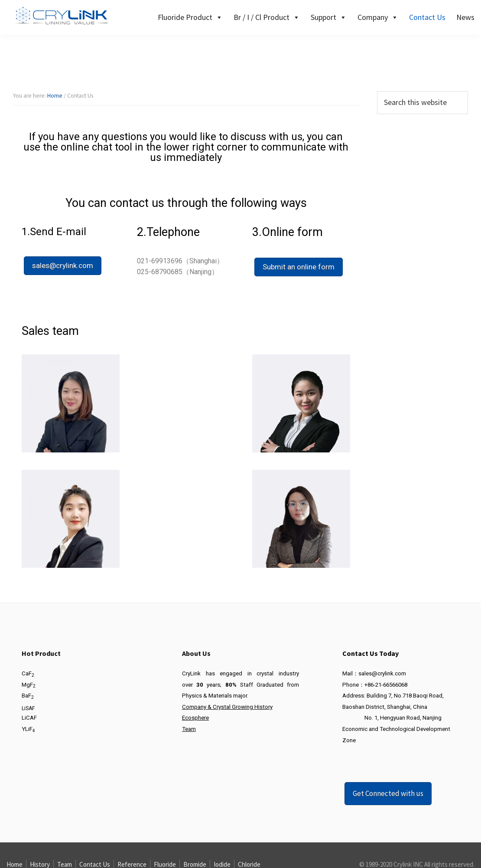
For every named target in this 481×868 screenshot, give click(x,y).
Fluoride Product (190, 17)
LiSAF (28, 708)
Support (329, 17)
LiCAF (29, 718)
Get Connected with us (388, 793)
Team (189, 729)
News (465, 17)
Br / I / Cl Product (267, 17)
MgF (29, 685)
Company (378, 17)
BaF (28, 696)
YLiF (28, 729)
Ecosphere (195, 718)
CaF (28, 673)
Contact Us (427, 17)
